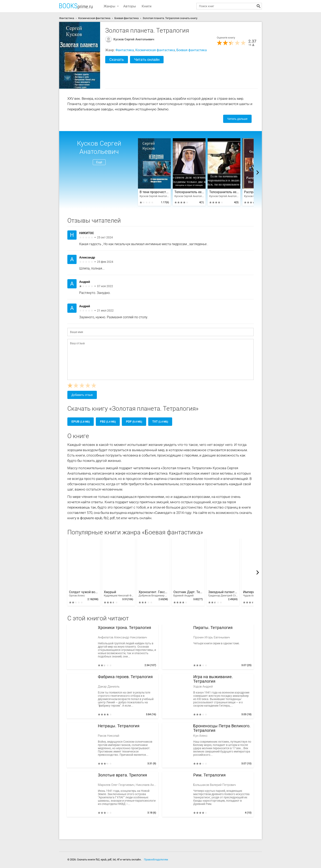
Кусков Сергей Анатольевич (134, 39)
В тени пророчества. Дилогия (154, 192)
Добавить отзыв (82, 395)
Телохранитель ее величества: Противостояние (189, 192)
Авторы (130, 6)
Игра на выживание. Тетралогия (213, 679)
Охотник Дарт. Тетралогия (188, 594)
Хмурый (119, 594)
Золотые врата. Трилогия (122, 775)
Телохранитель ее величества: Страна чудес (224, 192)
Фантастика (125, 50)
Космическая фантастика (155, 50)
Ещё (99, 162)
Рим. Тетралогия (209, 775)
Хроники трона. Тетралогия (124, 628)
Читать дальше (237, 119)
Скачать (117, 59)
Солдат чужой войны (84, 594)
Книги (147, 6)
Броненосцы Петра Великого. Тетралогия (222, 728)
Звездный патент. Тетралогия (223, 594)
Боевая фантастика (192, 50)
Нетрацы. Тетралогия (119, 726)
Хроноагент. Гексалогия (153, 594)
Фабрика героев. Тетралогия (125, 677)
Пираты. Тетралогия (213, 628)
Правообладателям (156, 860)
